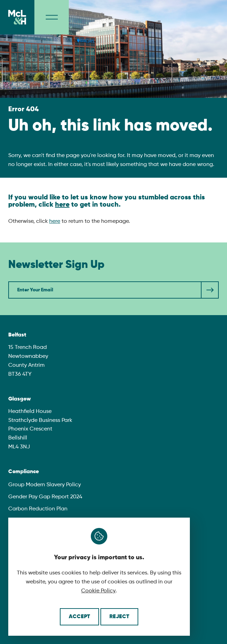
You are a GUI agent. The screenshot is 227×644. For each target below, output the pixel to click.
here (62, 205)
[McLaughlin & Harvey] (17, 17)
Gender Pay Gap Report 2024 (45, 497)
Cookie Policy (98, 591)
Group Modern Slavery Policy (45, 485)
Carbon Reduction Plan (38, 509)
